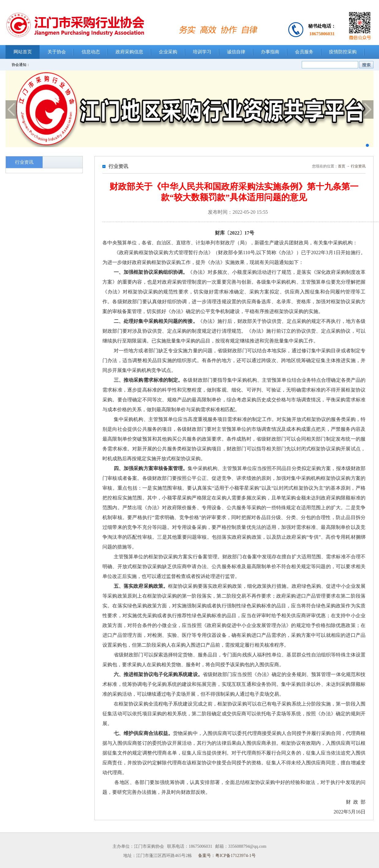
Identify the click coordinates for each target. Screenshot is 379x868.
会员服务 (304, 52)
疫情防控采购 (343, 52)
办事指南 (270, 52)
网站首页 (23, 52)
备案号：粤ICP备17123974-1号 (227, 856)
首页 (342, 166)
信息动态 (91, 52)
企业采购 (168, 52)
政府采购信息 (129, 52)
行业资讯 (358, 166)
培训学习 (202, 52)
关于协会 (57, 52)
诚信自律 (236, 52)
